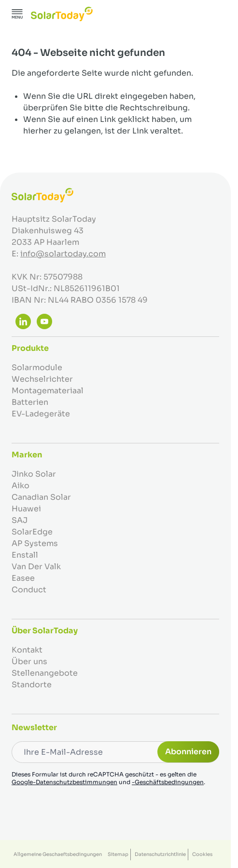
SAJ (20, 520)
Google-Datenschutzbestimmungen (64, 782)
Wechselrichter (42, 379)
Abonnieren (188, 752)
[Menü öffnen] (17, 14)
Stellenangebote (45, 673)
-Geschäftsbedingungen (168, 782)
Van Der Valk (36, 567)
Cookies (202, 854)
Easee (23, 578)
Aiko (21, 486)
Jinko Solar (34, 474)
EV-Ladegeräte (41, 414)
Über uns (29, 661)
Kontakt (27, 650)
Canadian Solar (41, 497)
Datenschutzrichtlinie (160, 854)
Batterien (30, 402)
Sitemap (118, 854)
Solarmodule (37, 367)
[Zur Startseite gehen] (62, 14)
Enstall (25, 555)
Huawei (26, 509)
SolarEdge (32, 532)
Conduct (29, 590)
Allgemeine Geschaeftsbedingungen (58, 854)
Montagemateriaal (48, 391)
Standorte (32, 685)
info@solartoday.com (63, 254)
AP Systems (35, 543)
